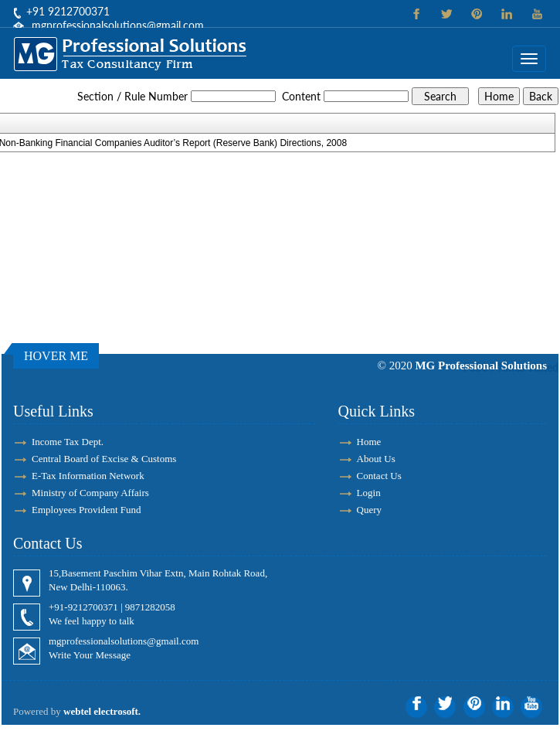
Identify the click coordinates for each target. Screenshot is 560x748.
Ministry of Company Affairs (90, 493)
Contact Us (379, 476)
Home (369, 442)
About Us (376, 459)
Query (370, 510)
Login (369, 493)
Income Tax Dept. (68, 442)
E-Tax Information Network (88, 476)
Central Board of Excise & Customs (104, 459)
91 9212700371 (71, 11)
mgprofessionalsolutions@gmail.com (118, 25)
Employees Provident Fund (87, 510)
